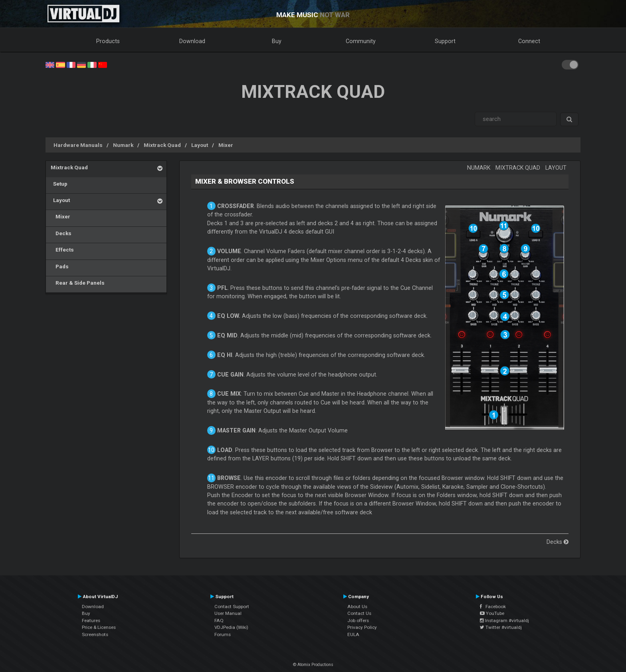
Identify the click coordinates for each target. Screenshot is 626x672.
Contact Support (232, 607)
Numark (123, 145)
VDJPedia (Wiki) (231, 627)
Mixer (226, 145)
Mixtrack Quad (162, 145)
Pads (60, 266)
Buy (277, 41)
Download (192, 41)
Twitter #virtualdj (501, 627)
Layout (200, 145)
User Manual (228, 613)
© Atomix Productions (313, 665)
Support (445, 41)
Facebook (493, 607)
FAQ (219, 620)
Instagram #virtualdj (504, 620)
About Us (357, 607)
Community (361, 41)
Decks (61, 233)
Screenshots (95, 634)
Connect (529, 41)
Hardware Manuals (78, 145)
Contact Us (359, 613)
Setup (59, 184)
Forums (223, 634)
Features (91, 620)
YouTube (492, 613)
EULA (353, 634)
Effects (62, 250)
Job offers (358, 620)
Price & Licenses (99, 627)
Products (108, 41)
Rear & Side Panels (78, 283)
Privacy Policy (362, 627)
